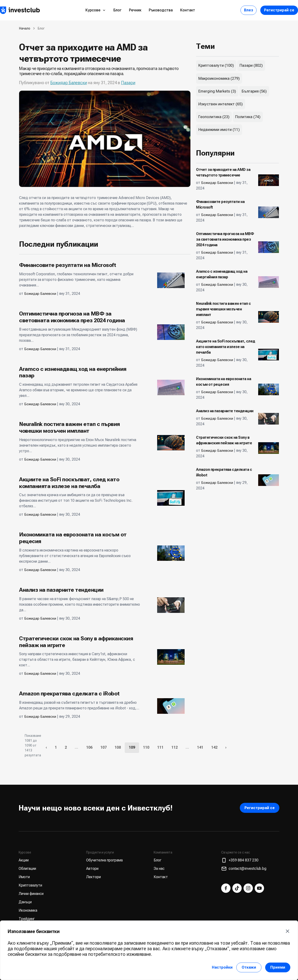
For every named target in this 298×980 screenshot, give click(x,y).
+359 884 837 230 (240, 860)
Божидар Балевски (69, 83)
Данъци (25, 902)
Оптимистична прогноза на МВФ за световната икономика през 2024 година (72, 317)
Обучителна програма (104, 860)
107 (103, 747)
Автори (92, 869)
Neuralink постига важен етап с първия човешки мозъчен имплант (69, 427)
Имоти (24, 877)
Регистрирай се (279, 10)
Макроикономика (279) (219, 78)
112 (174, 747)
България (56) (254, 91)
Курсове (96, 10)
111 (160, 747)
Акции (24, 860)
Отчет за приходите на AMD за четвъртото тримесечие (85, 53)
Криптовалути (30, 885)
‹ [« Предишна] (46, 747)
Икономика (28, 910)
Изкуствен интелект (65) (221, 104)
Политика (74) (248, 117)
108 (118, 747)
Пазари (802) (251, 65)
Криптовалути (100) (216, 65)
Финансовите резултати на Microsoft (68, 265)
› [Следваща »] (226, 747)
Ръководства (161, 10)
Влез (249, 10)
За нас (159, 869)
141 (200, 747)
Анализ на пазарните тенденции (61, 590)
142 (214, 747)
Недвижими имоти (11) (219, 130)
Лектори (93, 877)
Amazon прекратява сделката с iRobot (69, 694)
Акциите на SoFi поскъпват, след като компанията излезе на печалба (69, 483)
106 (89, 747)
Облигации (27, 869)
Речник (135, 10)
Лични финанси (31, 894)
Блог (117, 10)
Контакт (188, 10)
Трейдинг (27, 919)
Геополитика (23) (214, 117)
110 (146, 747)
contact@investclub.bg (244, 869)
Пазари (128, 83)
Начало (25, 28)
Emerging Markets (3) (217, 91)
